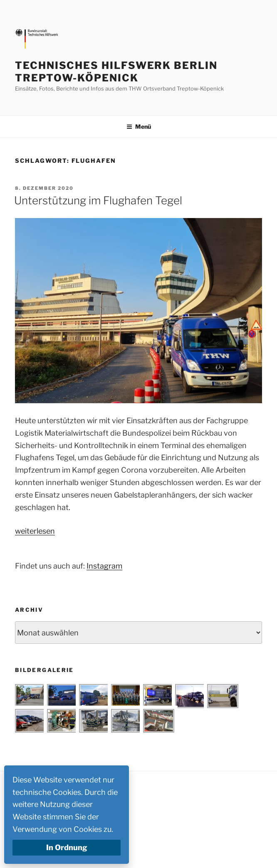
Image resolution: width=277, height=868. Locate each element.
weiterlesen (35, 531)
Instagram (104, 566)
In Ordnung (67, 847)
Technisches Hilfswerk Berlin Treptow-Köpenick (116, 72)
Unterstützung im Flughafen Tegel (98, 200)
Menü (139, 126)
